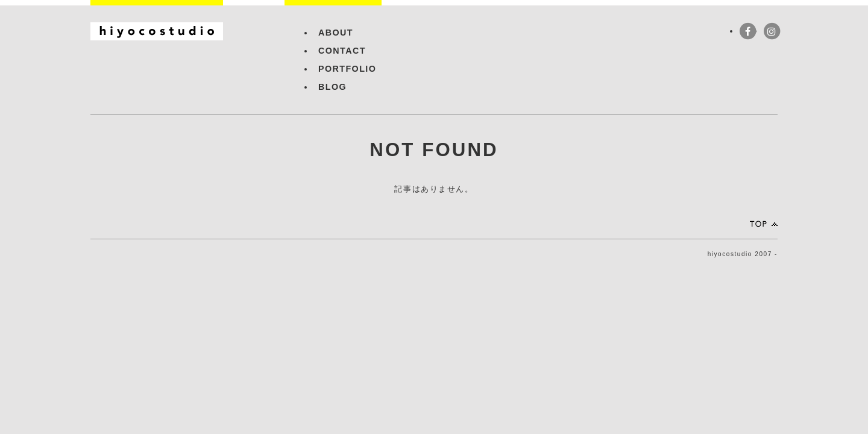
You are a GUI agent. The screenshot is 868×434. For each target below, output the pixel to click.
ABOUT (336, 33)
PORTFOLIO (347, 69)
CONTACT (342, 51)
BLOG (332, 87)
